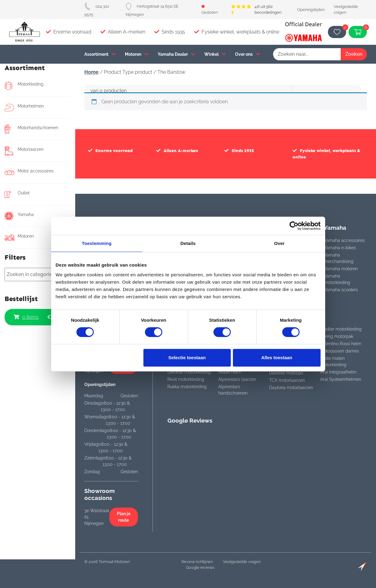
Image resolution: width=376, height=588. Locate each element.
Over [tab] (279, 243)
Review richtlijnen (197, 562)
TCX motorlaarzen (287, 380)
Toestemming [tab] (97, 243)
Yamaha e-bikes (340, 248)
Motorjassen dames (340, 351)
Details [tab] (188, 243)
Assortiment (100, 54)
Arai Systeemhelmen (341, 379)
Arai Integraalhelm (338, 372)
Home (91, 72)
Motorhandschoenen (31, 129)
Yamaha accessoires (344, 240)
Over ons (248, 54)
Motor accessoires (29, 172)
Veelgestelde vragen (242, 562)
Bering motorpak (337, 336)
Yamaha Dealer (176, 54)
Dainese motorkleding (189, 372)
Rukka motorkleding (187, 387)
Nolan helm (230, 372)
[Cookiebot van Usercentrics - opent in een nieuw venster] (294, 226)
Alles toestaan (277, 358)
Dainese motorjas (286, 373)
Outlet (17, 194)
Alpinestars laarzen (237, 379)
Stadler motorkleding (341, 329)
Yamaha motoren (341, 269)
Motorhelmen (24, 108)
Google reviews (200, 567)
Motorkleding (24, 86)
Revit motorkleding (186, 379)
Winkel (215, 54)
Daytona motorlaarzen (291, 388)
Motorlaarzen (24, 151)
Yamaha (19, 216)
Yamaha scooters (341, 290)
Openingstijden (311, 10)
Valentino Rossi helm (341, 344)
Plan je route (124, 517)
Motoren (137, 54)
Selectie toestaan (187, 358)
